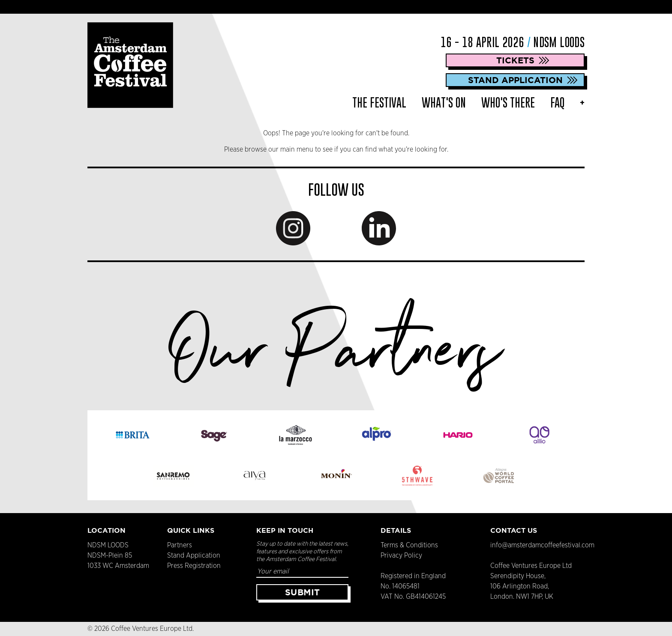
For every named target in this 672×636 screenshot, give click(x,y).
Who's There (508, 103)
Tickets (515, 60)
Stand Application (515, 80)
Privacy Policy (401, 555)
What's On (444, 103)
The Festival (379, 103)
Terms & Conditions (409, 545)
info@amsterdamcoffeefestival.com (542, 545)
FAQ (557, 103)
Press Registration (194, 566)
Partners (180, 545)
